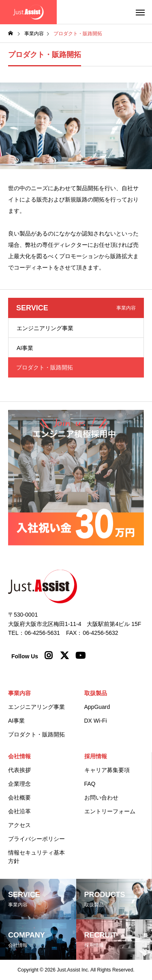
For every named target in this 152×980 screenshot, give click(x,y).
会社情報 (19, 756)
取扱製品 (96, 693)
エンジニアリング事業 (45, 328)
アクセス (19, 825)
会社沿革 (19, 811)
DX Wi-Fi (96, 721)
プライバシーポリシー (36, 839)
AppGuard (97, 707)
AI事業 (25, 348)
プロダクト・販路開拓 (36, 734)
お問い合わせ (101, 798)
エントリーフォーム (110, 811)
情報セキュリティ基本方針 (36, 857)
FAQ (90, 784)
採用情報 (96, 756)
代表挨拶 (19, 770)
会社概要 (19, 798)
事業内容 (19, 693)
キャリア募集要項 (107, 770)
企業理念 (19, 784)
